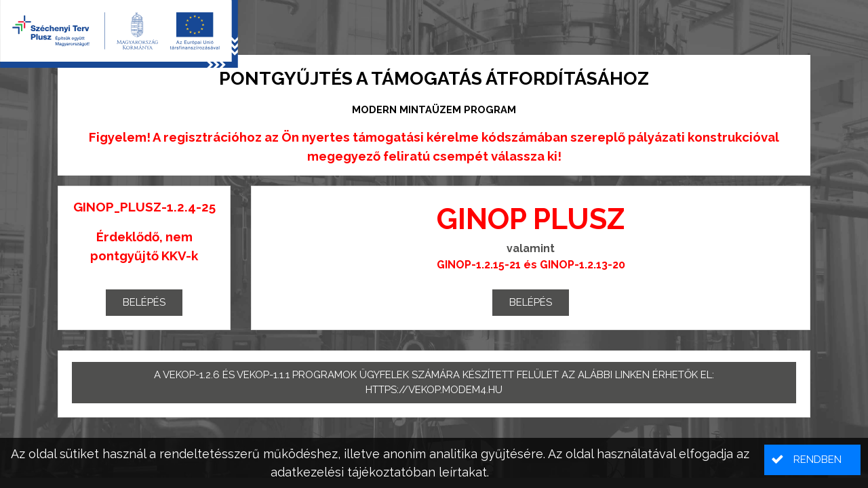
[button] (812, 460)
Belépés (144, 302)
